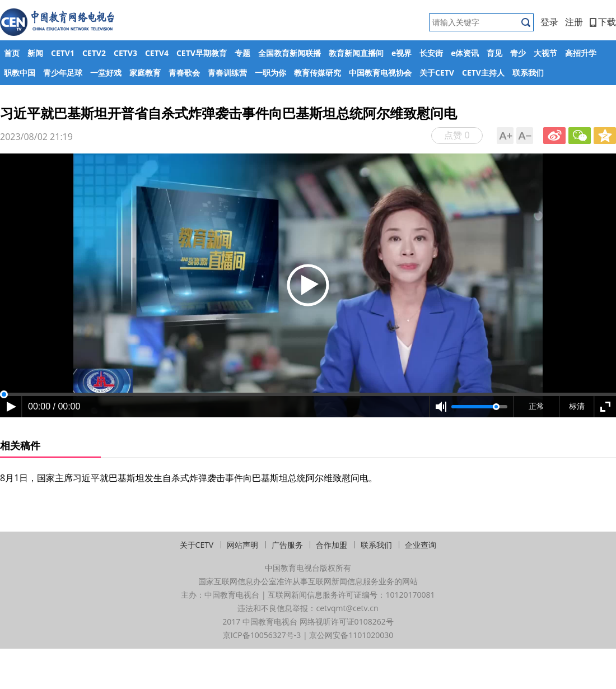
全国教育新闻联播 (290, 53)
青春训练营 (227, 73)
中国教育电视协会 (380, 73)
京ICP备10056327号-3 (262, 635)
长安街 (431, 53)
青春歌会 (184, 73)
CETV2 (94, 53)
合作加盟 (332, 545)
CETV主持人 (483, 73)
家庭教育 (145, 73)
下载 (603, 22)
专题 (242, 53)
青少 (518, 53)
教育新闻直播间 (356, 53)
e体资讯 (465, 53)
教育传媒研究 (318, 73)
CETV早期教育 (202, 53)
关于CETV (437, 73)
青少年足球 (63, 73)
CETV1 (63, 53)
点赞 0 (457, 135)
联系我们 (528, 73)
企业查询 (421, 545)
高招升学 (581, 53)
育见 (494, 53)
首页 (12, 53)
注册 (574, 22)
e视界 (402, 53)
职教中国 (20, 73)
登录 (549, 22)
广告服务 (287, 545)
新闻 (35, 53)
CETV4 (157, 53)
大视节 (545, 53)
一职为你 (270, 73)
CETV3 (125, 53)
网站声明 (242, 545)
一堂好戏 (106, 73)
